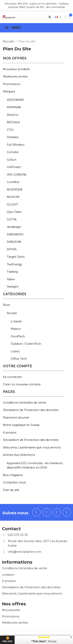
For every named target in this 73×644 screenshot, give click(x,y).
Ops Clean (14, 212)
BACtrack (13, 122)
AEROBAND (15, 100)
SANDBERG (15, 234)
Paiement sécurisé (16, 418)
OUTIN (12, 219)
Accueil (12, 313)
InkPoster (14, 167)
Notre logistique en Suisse (21, 425)
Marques (9, 91)
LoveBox (13, 182)
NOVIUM (13, 197)
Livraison (8, 575)
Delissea (13, 137)
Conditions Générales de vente (25, 403)
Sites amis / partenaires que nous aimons (32, 447)
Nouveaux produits (16, 69)
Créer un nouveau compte (22, 384)
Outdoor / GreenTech (26, 344)
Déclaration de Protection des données (31, 410)
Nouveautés (11, 610)
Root (7, 305)
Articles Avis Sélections (19, 455)
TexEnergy (14, 264)
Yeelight (13, 287)
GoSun (12, 160)
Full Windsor (16, 145)
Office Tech (19, 359)
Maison (16, 329)
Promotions (12, 84)
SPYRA (12, 249)
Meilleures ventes (15, 77)
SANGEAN (14, 242)
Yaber (11, 279)
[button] (50, 17)
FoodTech (18, 336)
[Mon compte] (65, 17)
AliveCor (13, 115)
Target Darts (16, 257)
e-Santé (16, 321)
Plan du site (11, 490)
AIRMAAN (14, 107)
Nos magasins (13, 475)
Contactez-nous (14, 482)
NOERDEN (15, 190)
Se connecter (12, 377)
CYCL (11, 130)
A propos (10, 433)
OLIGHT (13, 205)
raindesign (14, 227)
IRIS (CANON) (17, 175)
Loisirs (15, 351)
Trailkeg (12, 272)
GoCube (13, 152)
